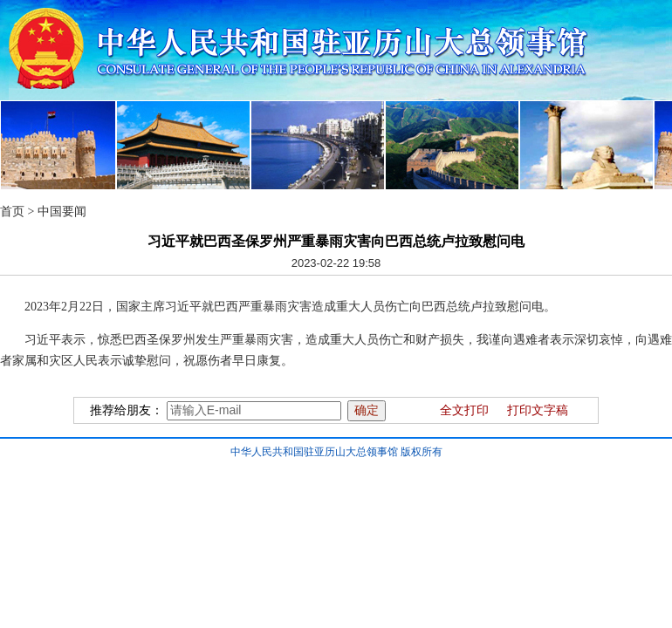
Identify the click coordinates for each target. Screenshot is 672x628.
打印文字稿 (538, 410)
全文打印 (464, 410)
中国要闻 (62, 212)
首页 (12, 212)
